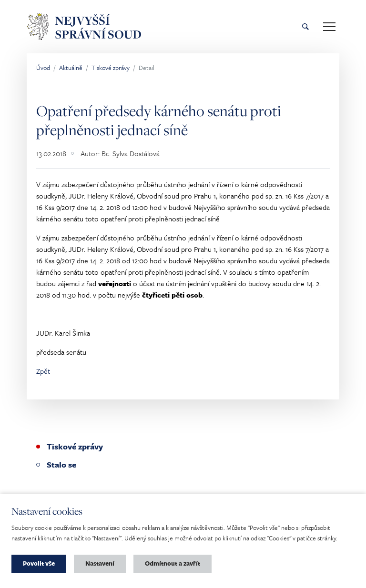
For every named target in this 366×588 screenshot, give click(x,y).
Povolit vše (39, 563)
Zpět (43, 371)
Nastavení (100, 563)
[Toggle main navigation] (329, 27)
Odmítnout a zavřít (173, 563)
